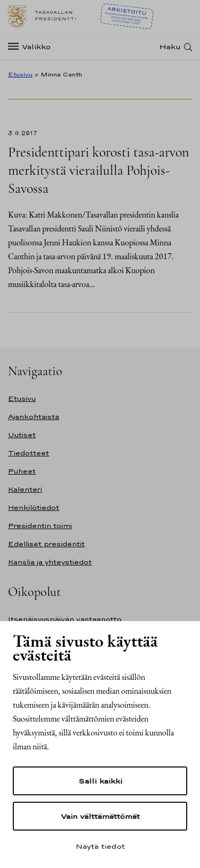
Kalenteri (25, 489)
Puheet (22, 471)
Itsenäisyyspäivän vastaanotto (65, 619)
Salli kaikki (100, 781)
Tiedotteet (29, 453)
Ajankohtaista (34, 417)
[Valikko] (33, 47)
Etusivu (20, 74)
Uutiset (22, 435)
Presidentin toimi (40, 526)
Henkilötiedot (34, 507)
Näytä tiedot (100, 846)
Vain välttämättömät (100, 816)
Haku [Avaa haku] (170, 47)
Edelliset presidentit (46, 544)
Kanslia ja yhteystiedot (50, 562)
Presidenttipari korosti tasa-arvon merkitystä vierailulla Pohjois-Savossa (98, 170)
